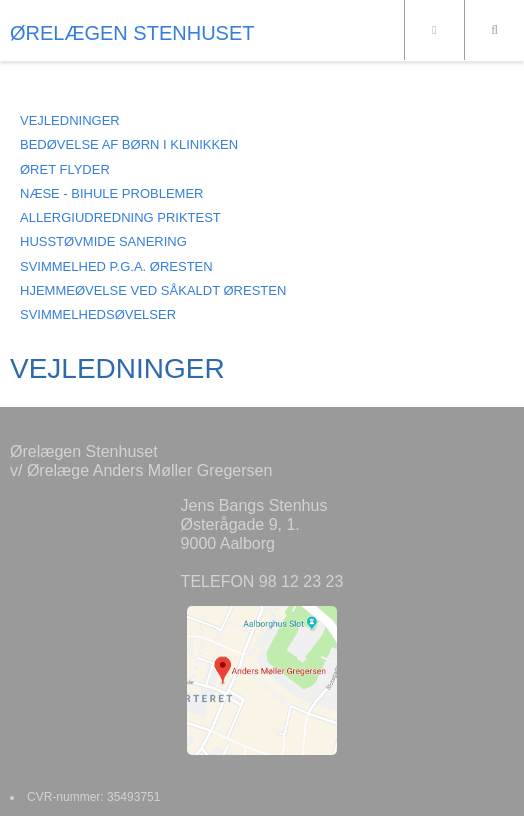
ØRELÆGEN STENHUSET (132, 33)
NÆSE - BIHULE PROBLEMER (112, 193)
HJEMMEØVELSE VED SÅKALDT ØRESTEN (153, 290)
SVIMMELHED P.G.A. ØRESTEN (116, 266)
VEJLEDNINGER (70, 120)
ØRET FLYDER (65, 169)
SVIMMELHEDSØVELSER (98, 314)
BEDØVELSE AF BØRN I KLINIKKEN (129, 144)
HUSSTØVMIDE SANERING (103, 241)
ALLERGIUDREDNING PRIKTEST (120, 217)
